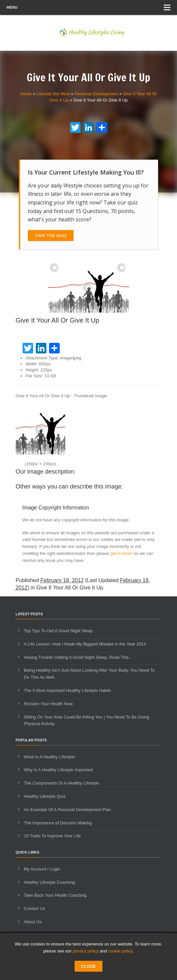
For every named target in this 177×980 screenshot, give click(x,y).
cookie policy (120, 951)
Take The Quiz (51, 235)
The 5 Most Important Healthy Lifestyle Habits (67, 690)
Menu (88, 7)
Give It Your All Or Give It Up (70, 588)
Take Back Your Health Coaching (55, 895)
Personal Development (96, 94)
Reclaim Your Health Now (48, 704)
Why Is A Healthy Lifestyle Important (58, 770)
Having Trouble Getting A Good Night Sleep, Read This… (78, 657)
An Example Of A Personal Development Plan (67, 810)
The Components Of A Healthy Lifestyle (61, 783)
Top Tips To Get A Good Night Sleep (58, 631)
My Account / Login (42, 869)
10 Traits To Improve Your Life (52, 836)
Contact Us (34, 908)
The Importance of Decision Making (58, 823)
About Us (33, 922)
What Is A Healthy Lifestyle (49, 757)
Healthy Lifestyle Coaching (49, 882)
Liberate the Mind (53, 94)
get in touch (121, 553)
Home (26, 94)
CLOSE (89, 966)
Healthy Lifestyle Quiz (45, 796)
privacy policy (86, 951)
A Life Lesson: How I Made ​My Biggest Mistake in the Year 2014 (85, 644)
